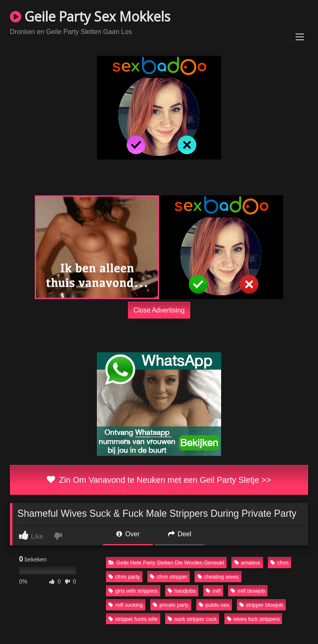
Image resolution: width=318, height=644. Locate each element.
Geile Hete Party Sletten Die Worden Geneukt (166, 563)
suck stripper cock (192, 619)
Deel (180, 534)
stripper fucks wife (133, 619)
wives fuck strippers (253, 619)
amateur (247, 563)
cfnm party (124, 577)
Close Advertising (159, 310)
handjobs (182, 591)
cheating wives (218, 577)
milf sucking (126, 605)
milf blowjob (248, 591)
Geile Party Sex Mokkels (90, 16)
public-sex (214, 605)
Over (128, 534)
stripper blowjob (261, 605)
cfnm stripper (169, 577)
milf (213, 591)
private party (171, 605)
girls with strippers (133, 591)
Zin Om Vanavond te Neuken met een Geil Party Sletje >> (159, 480)
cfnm (279, 563)
